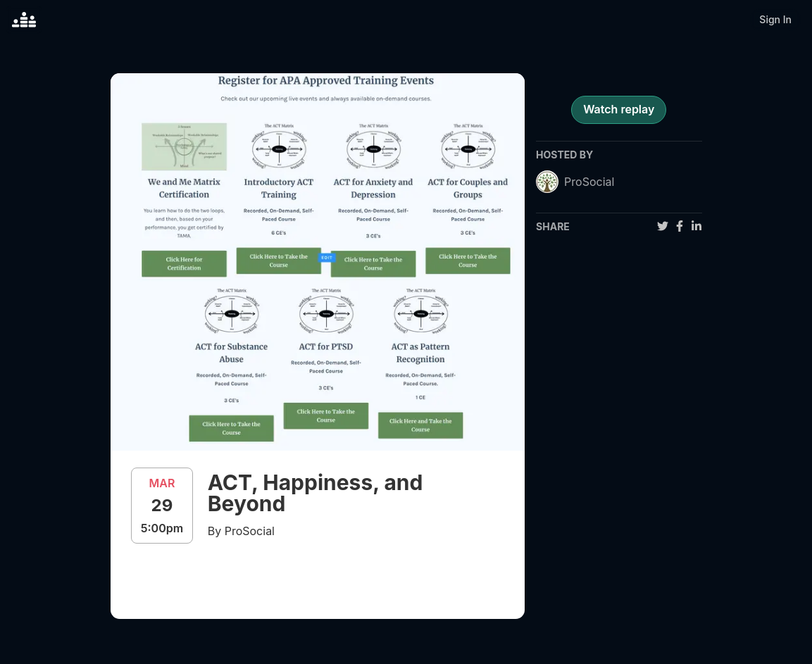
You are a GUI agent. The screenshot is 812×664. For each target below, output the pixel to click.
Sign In (775, 19)
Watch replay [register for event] (619, 109)
